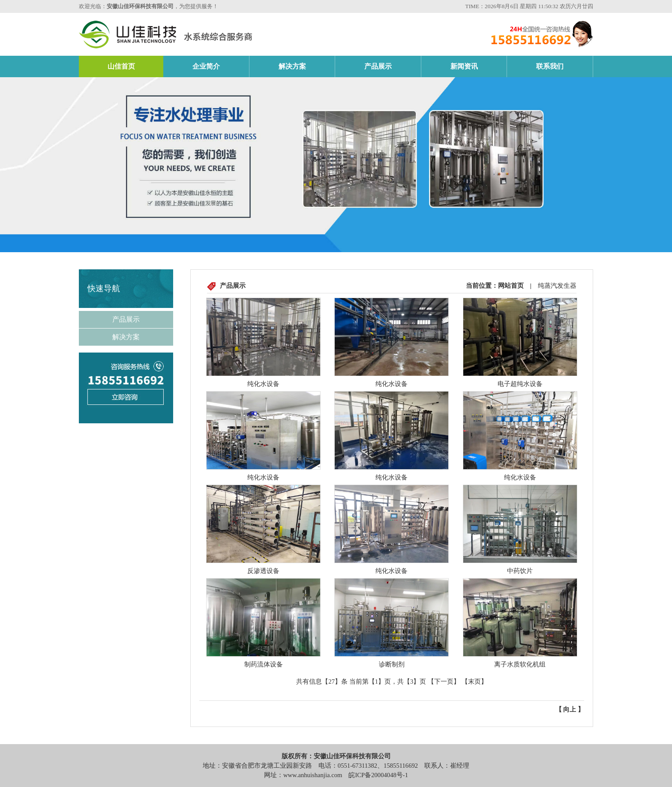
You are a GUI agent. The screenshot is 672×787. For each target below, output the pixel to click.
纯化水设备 (263, 384)
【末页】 (474, 681)
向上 (570, 709)
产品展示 (378, 66)
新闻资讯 (464, 66)
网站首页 (511, 286)
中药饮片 (520, 571)
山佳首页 (121, 66)
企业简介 (206, 66)
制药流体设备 (264, 664)
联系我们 (550, 66)
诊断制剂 (392, 664)
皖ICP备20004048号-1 (378, 775)
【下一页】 (444, 681)
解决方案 (292, 66)
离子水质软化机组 (520, 664)
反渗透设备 (263, 571)
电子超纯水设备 (520, 384)
